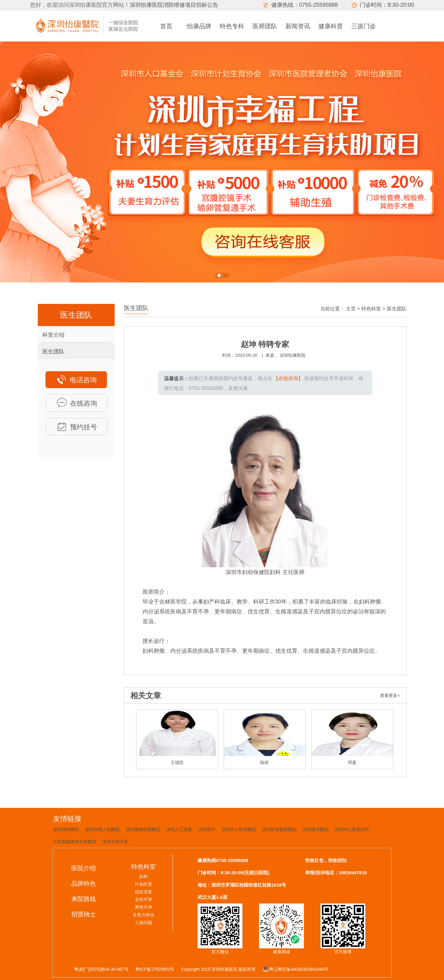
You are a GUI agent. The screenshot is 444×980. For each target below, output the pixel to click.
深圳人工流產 (179, 829)
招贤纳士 (84, 914)
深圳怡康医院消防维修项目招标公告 (174, 5)
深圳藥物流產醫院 (143, 829)
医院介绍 (84, 868)
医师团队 (265, 26)
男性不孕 (143, 907)
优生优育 (143, 892)
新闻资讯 (298, 26)
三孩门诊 (363, 26)
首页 (166, 26)
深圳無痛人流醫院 (102, 829)
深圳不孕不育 (115, 842)
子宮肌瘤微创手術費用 (75, 842)
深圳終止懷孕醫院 (239, 829)
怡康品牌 (199, 26)
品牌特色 (84, 884)
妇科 (143, 876)
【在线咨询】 (288, 378)
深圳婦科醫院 (66, 829)
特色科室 (371, 309)
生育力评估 (143, 915)
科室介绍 (53, 335)
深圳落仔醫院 (316, 829)
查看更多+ (390, 695)
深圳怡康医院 (293, 355)
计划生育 (143, 884)
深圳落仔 (207, 829)
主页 (351, 309)
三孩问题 (143, 923)
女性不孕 (143, 899)
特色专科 (232, 26)
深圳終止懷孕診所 (352, 829)
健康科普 (331, 26)
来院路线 (84, 899)
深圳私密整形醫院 (279, 829)
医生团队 (53, 352)
